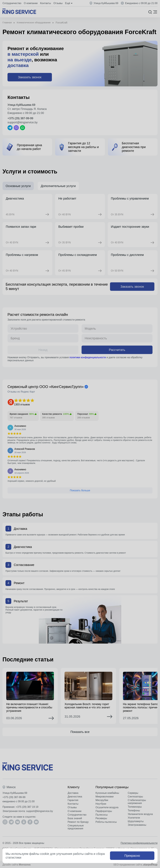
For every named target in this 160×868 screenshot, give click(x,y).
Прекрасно (132, 856)
